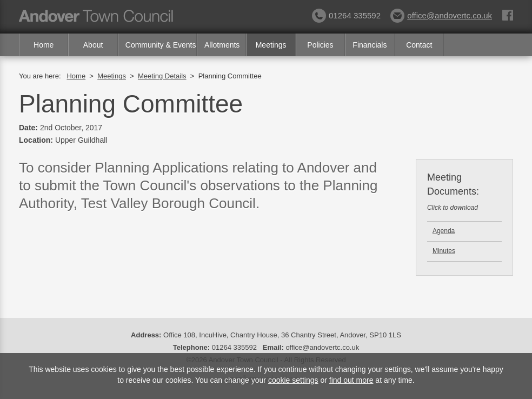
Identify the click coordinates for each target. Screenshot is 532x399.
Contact (419, 45)
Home (44, 45)
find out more (351, 380)
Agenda (444, 231)
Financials (370, 45)
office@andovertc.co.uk (441, 15)
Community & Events (161, 45)
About (93, 45)
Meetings (271, 45)
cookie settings (293, 380)
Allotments (222, 45)
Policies (320, 45)
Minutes (444, 251)
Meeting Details (162, 76)
